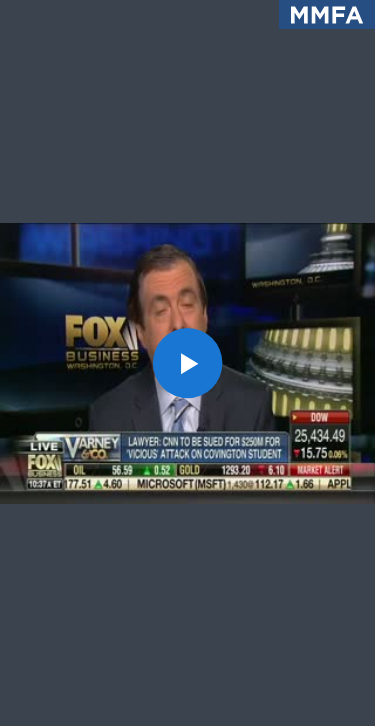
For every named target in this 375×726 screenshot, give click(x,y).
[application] (187, 363)
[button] (188, 363)
